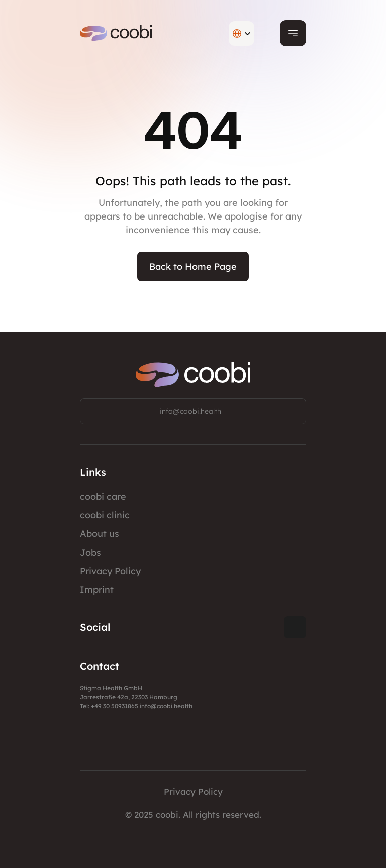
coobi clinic (105, 515)
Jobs (90, 552)
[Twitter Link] (295, 627)
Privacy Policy (110, 571)
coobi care (103, 497)
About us (100, 534)
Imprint (97, 589)
